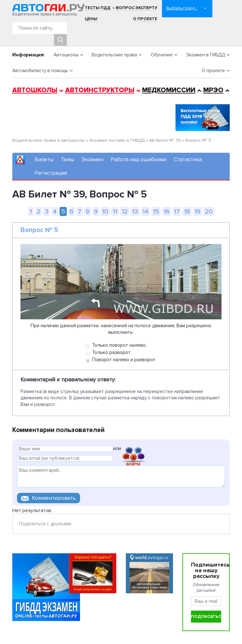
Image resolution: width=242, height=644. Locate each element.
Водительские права (114, 55)
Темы (67, 160)
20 (209, 211)
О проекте (145, 19)
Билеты (44, 160)
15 (156, 211)
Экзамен (92, 160)
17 (177, 211)
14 (145, 211)
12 (125, 211)
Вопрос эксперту (137, 8)
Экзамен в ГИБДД (205, 55)
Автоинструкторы (100, 90)
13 (135, 211)
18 (187, 211)
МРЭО (213, 90)
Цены (91, 19)
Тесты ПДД (98, 8)
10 (105, 211)
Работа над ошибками (138, 160)
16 (167, 211)
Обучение (162, 55)
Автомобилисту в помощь (40, 71)
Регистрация (51, 173)
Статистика (188, 160)
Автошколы (66, 55)
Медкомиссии (169, 90)
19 (197, 211)
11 (115, 211)
